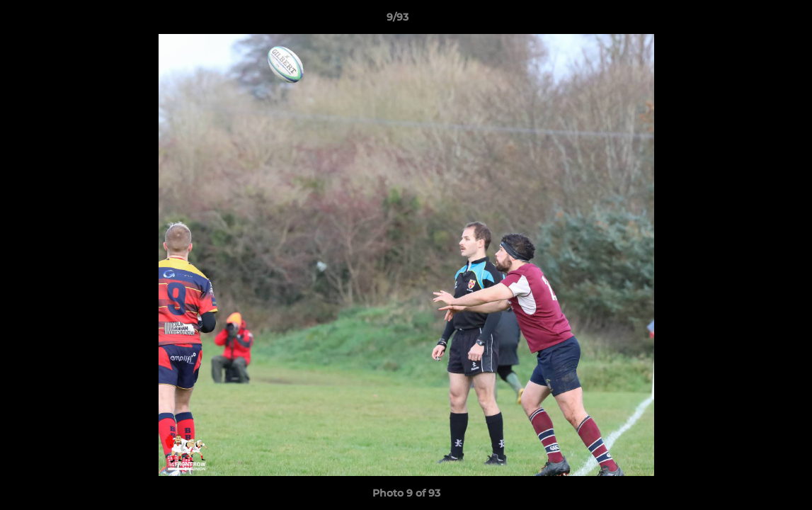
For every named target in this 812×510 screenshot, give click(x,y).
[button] (753, 21)
